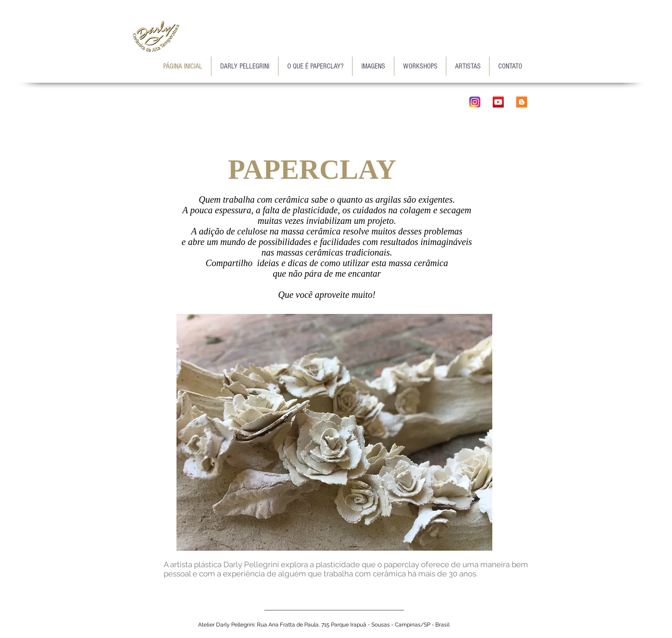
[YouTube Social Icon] (498, 102)
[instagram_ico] (475, 102)
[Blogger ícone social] (522, 102)
